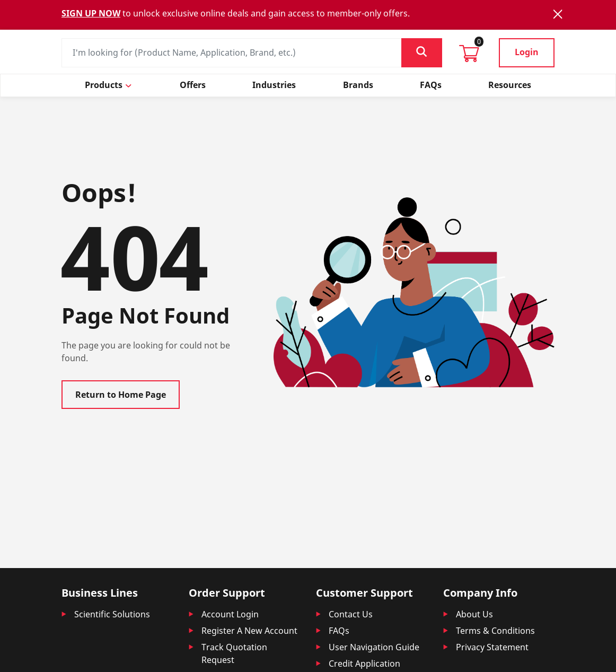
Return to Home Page (121, 395)
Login (527, 52)
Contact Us (351, 614)
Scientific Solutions (112, 614)
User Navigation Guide (374, 647)
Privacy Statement (492, 647)
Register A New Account (249, 631)
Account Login (230, 614)
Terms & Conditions (495, 631)
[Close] (558, 14)
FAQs (339, 631)
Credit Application (364, 664)
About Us (474, 614)
